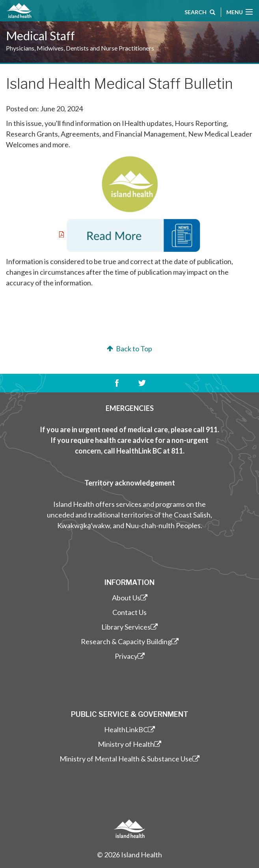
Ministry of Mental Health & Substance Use (129, 759)
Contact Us (129, 612)
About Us (130, 598)
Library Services (129, 627)
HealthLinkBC (129, 729)
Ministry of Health (129, 744)
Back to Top (129, 349)
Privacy (130, 656)
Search (200, 13)
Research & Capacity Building (130, 641)
